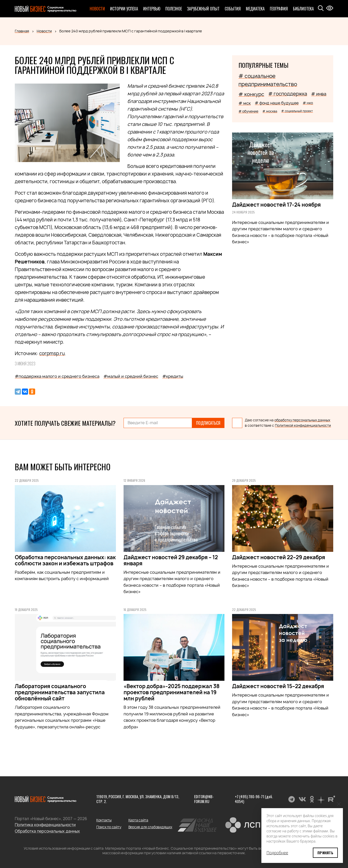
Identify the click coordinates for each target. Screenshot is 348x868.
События (233, 9)
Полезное (174, 9)
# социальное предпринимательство (268, 80)
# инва (319, 94)
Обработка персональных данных (47, 831)
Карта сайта (138, 820)
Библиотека (303, 9)
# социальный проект (297, 111)
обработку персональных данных (302, 420)
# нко (308, 103)
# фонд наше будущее (277, 103)
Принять (325, 853)
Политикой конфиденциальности (303, 425)
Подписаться (208, 423)
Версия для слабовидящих (150, 827)
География (279, 9)
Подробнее (277, 853)
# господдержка (288, 94)
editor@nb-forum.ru (204, 799)
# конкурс (251, 94)
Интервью (152, 9)
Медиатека (255, 9)
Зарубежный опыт (203, 9)
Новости (97, 9)
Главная (22, 31)
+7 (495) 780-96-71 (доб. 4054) (254, 799)
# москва (270, 111)
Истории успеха (124, 9)
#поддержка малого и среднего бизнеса (57, 376)
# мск (245, 103)
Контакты (104, 820)
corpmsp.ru (52, 353)
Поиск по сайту (109, 827)
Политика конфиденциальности (45, 825)
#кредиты (173, 376)
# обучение (248, 111)
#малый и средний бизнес (131, 376)
